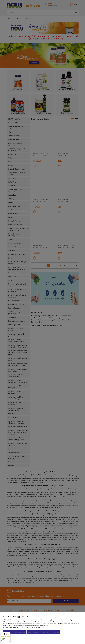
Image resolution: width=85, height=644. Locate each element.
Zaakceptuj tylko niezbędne (15, 632)
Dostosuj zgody (34, 632)
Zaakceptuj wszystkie (51, 632)
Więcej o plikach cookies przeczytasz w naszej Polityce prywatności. (22, 627)
